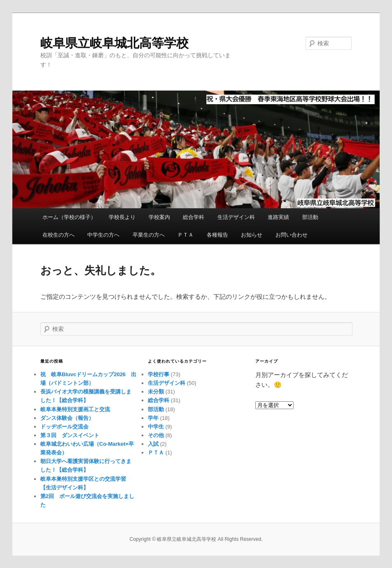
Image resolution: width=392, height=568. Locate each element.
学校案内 (159, 217)
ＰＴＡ (185, 235)
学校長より (122, 217)
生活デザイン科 (236, 217)
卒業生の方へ (149, 235)
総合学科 (194, 217)
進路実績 (278, 217)
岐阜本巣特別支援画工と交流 (75, 409)
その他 (156, 435)
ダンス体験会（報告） (67, 418)
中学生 (156, 427)
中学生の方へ (103, 235)
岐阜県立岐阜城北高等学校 (114, 43)
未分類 (156, 392)
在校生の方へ (58, 235)
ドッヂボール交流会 (64, 427)
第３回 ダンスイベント (70, 435)
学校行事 (159, 374)
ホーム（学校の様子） (69, 217)
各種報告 (217, 235)
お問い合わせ (292, 235)
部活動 (310, 217)
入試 (153, 444)
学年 (153, 418)
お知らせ (252, 235)
